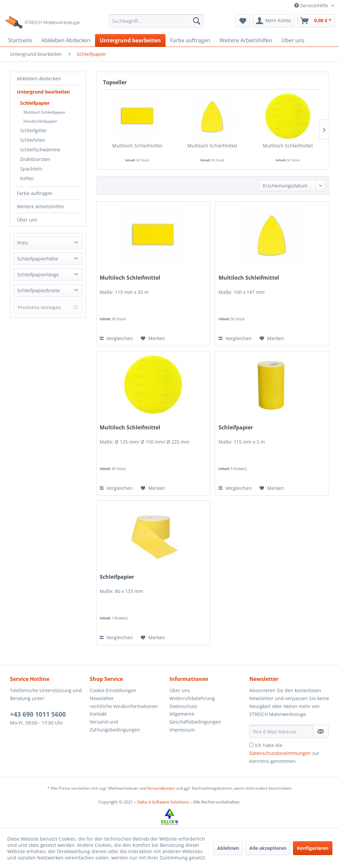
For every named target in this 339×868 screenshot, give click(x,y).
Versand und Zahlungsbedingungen (115, 726)
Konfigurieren (313, 848)
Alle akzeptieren (268, 848)
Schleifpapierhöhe (38, 259)
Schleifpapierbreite (39, 290)
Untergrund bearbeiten (43, 92)
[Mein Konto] (274, 21)
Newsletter (102, 698)
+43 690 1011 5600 (38, 714)
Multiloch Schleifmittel (137, 146)
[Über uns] (293, 40)
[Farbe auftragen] (190, 40)
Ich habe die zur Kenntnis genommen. (284, 753)
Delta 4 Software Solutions (163, 802)
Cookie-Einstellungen (113, 690)
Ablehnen (228, 848)
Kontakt (98, 714)
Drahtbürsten (35, 159)
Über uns (27, 220)
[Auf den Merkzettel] (153, 338)
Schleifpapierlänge (38, 275)
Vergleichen (116, 338)
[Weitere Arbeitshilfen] (246, 40)
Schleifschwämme (40, 150)
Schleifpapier (35, 103)
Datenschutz (183, 706)
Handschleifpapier (40, 121)
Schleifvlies (33, 140)
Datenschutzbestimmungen (280, 753)
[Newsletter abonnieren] (321, 731)
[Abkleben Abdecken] (66, 40)
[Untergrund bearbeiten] (130, 40)
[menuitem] (156, 21)
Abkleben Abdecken (39, 79)
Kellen (27, 178)
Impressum (182, 730)
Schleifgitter (34, 130)
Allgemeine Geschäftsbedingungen (195, 718)
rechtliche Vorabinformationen (124, 706)
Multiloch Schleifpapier (45, 112)
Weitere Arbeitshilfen (41, 206)
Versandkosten (161, 788)
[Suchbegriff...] (156, 21)
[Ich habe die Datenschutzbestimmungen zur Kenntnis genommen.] (251, 745)
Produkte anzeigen (48, 307)
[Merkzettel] (243, 21)
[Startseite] (20, 40)
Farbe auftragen (35, 193)
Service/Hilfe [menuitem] (312, 5)
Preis (23, 243)
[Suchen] (197, 21)
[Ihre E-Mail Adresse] (281, 731)
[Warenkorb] (316, 21)
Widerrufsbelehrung (192, 698)
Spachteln (31, 169)
